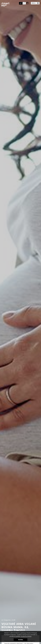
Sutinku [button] (21, 640)
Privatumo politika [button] (26, 636)
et (24, 3)
